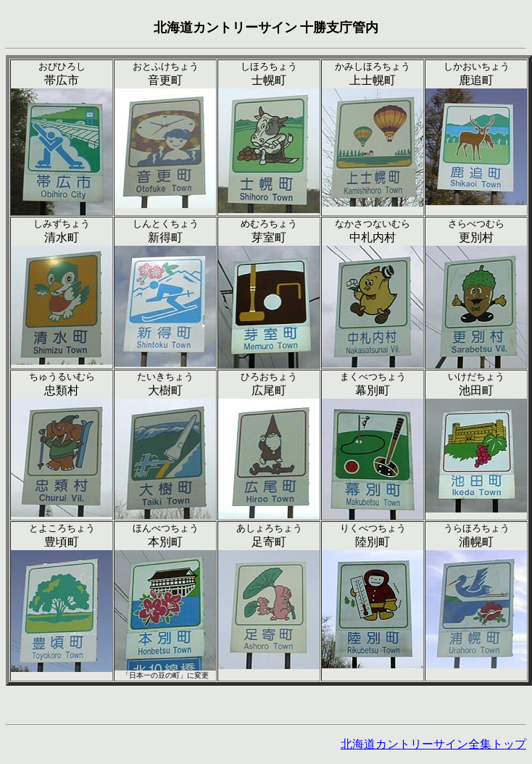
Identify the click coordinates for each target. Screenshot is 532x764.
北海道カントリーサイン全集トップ (433, 744)
